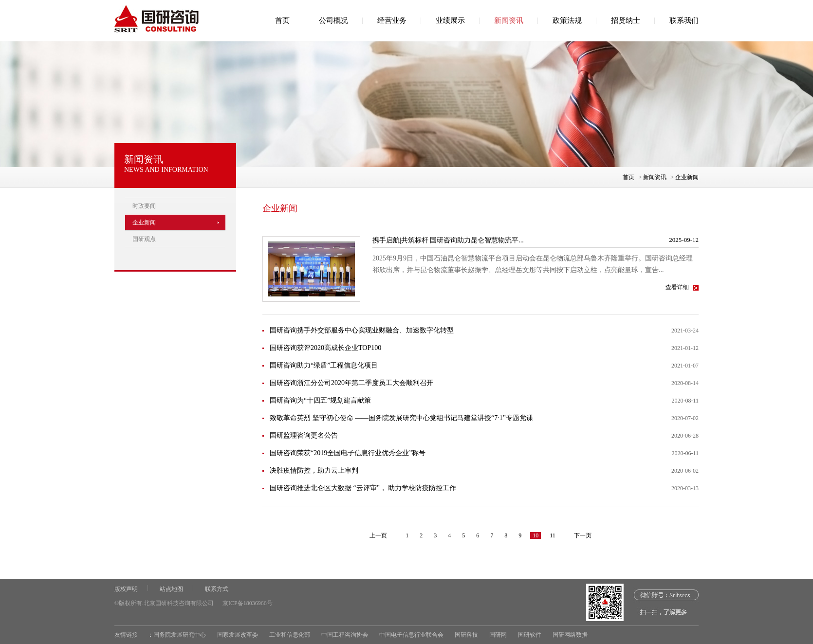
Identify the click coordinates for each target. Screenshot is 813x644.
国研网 (498, 635)
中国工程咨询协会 (345, 635)
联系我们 (684, 20)
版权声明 (126, 589)
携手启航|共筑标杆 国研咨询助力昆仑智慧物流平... (448, 240)
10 (536, 535)
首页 (282, 20)
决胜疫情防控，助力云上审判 (314, 470)
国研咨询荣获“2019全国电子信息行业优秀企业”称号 (348, 453)
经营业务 (392, 20)
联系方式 (217, 589)
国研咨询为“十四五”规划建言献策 (320, 400)
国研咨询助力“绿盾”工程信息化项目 (324, 365)
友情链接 (126, 635)
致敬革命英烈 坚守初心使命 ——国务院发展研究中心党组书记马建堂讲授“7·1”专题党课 (401, 418)
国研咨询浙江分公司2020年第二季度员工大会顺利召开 (351, 383)
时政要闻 (144, 206)
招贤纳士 (626, 20)
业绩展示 (450, 20)
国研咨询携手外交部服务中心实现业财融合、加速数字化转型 (362, 330)
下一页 (583, 535)
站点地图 (171, 589)
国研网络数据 (570, 635)
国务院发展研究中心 (180, 635)
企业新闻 (687, 177)
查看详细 (677, 287)
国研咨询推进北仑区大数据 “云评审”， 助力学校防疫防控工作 (363, 488)
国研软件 (530, 635)
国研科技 (466, 635)
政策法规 (567, 20)
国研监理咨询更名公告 (304, 435)
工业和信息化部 (290, 635)
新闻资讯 (509, 20)
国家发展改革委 (238, 635)
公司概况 (333, 20)
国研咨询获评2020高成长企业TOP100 (325, 348)
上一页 (378, 535)
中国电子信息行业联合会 (411, 635)
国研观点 (144, 239)
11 (553, 535)
